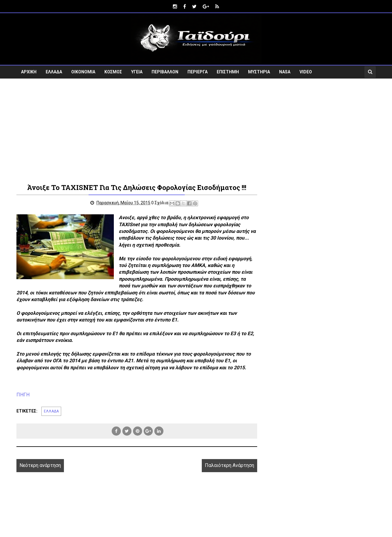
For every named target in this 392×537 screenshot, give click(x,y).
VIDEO (306, 72)
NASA (285, 72)
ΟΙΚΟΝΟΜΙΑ (83, 72)
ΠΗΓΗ (23, 395)
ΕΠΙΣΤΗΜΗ (228, 72)
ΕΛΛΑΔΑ (54, 72)
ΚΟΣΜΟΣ (113, 72)
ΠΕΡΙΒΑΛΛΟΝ (165, 72)
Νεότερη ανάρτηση (40, 465)
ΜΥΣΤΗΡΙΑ (259, 72)
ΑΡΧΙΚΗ (29, 72)
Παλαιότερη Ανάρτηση (229, 465)
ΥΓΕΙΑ (137, 72)
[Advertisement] (196, 130)
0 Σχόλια (160, 203)
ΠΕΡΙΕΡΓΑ (198, 72)
